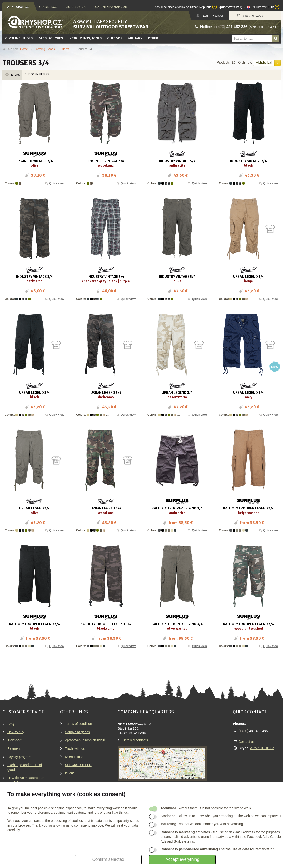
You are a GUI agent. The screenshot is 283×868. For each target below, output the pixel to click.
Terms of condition (78, 724)
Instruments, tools (85, 38)
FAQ (11, 724)
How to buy (16, 732)
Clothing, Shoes (19, 38)
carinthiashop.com (111, 7)
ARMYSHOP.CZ (262, 748)
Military (135, 38)
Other (153, 38)
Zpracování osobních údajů (85, 740)
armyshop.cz (18, 7)
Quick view (54, 183)
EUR (274, 7)
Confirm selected (108, 859)
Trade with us (75, 748)
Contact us (246, 742)
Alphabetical (264, 63)
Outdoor (115, 38)
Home (24, 49)
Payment (14, 748)
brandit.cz (48, 7)
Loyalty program (19, 757)
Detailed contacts (135, 740)
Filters (12, 75)
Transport (14, 740)
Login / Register (213, 16)
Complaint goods (77, 732)
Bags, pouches (51, 38)
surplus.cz (76, 7)
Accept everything (182, 859)
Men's (65, 49)
